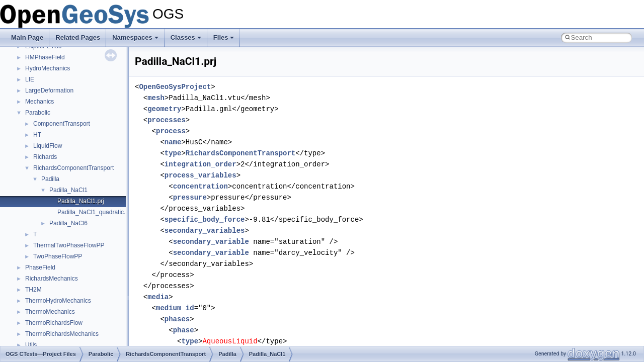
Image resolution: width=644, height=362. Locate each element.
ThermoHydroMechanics (58, 301)
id (190, 308)
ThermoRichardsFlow (54, 323)
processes (167, 120)
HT (37, 135)
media (158, 297)
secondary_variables (205, 231)
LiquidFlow (48, 146)
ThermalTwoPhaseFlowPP (69, 245)
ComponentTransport (62, 124)
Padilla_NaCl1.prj (81, 201)
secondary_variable (211, 242)
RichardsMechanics (52, 279)
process (171, 131)
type (173, 153)
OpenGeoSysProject (175, 87)
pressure (190, 197)
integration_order (200, 164)
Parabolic (38, 113)
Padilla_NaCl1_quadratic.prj (95, 212)
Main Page (27, 37)
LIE (30, 79)
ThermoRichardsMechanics (62, 334)
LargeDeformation (49, 90)
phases (177, 319)
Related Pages (78, 37)
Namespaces (135, 37)
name (173, 142)
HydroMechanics (48, 68)
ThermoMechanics (50, 312)
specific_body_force (205, 219)
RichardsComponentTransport (73, 168)
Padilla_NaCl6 (68, 223)
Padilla (50, 179)
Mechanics (39, 102)
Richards (45, 157)
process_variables (200, 175)
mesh (156, 98)
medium (169, 308)
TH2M (33, 290)
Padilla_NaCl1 (68, 190)
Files (224, 37)
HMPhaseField (45, 57)
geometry (164, 109)
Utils (31, 345)
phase (184, 330)
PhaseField (40, 267)
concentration (200, 186)
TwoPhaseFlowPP (58, 256)
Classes (186, 37)
